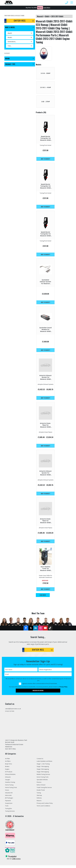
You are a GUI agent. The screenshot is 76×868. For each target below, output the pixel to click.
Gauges (8, 782)
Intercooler (9, 798)
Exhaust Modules (11, 776)
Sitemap (39, 798)
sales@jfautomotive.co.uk (14, 709)
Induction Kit (9, 795)
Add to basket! (46, 159)
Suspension (9, 806)
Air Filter (8, 760)
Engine (7, 771)
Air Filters (8, 763)
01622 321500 (10, 712)
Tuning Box (9, 811)
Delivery (39, 800)
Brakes (8, 768)
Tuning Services (10, 814)
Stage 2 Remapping (43, 771)
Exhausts (8, 779)
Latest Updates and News (46, 763)
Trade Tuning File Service (45, 790)
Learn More (47, 8)
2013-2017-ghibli (57, 16)
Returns (39, 803)
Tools (7, 808)
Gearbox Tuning (11, 784)
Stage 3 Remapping (43, 773)
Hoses (7, 792)
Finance (39, 784)
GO (33, 21)
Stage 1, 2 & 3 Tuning (44, 765)
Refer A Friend (42, 787)
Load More (43, 595)
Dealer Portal (41, 792)
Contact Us (40, 760)
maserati (40, 16)
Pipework (8, 803)
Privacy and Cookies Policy (46, 806)
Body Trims (9, 765)
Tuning (39, 795)
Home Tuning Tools (12, 790)
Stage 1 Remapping (43, 768)
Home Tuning (10, 787)
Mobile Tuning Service (44, 776)
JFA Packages (10, 800)
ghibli (47, 16)
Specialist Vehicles (43, 782)
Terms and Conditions (44, 808)
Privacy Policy (63, 687)
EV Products (9, 773)
